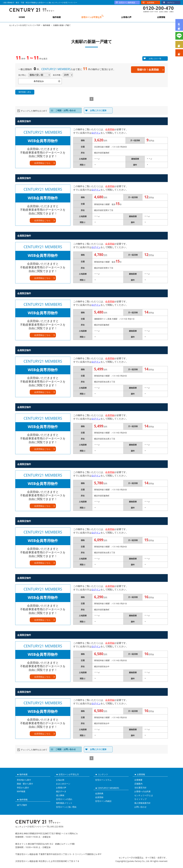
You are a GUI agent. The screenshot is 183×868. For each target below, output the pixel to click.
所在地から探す (24, 780)
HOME (22, 17)
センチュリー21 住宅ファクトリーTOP (25, 25)
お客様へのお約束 (142, 791)
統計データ (61, 791)
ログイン (171, 2)
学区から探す (23, 788)
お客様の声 (126, 17)
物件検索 (57, 17)
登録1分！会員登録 (148, 70)
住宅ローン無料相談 (127, 2)
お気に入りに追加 (98, 110)
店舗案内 (138, 784)
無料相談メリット (64, 803)
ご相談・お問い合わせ (66, 110)
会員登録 (151, 2)
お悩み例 (60, 780)
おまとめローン (63, 784)
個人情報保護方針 (142, 803)
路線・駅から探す (25, 784)
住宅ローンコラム (103, 780)
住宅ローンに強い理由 (66, 807)
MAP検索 (21, 791)
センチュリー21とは (144, 795)
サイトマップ (140, 799)
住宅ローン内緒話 (103, 801)
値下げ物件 (22, 805)
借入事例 (60, 795)
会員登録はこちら (42, 163)
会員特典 (99, 793)
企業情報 (161, 17)
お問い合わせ (140, 807)
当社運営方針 (140, 788)
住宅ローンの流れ (64, 799)
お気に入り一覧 (155, 58)
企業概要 (138, 780)
